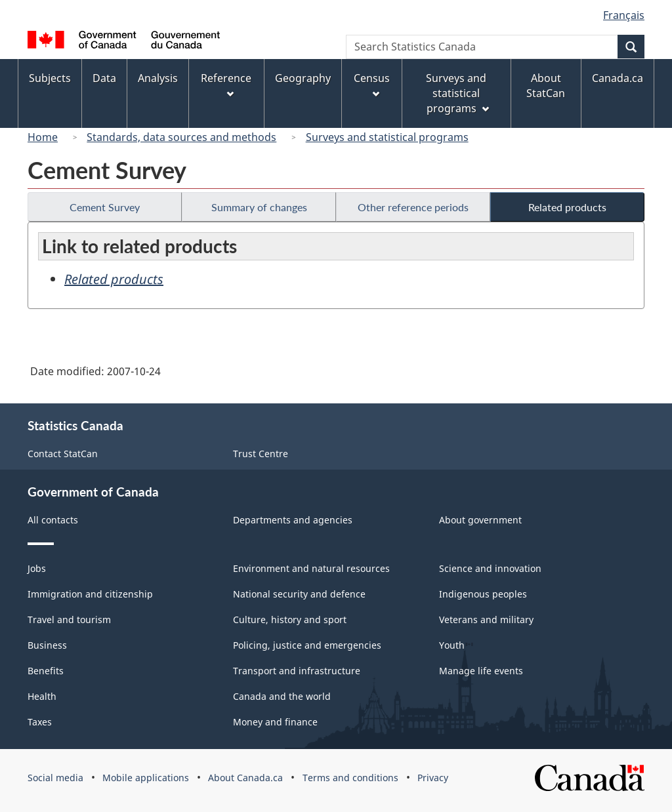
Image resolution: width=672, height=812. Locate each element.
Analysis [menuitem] (158, 78)
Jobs (37, 568)
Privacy (433, 778)
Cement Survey (105, 207)
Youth (452, 645)
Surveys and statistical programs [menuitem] (457, 93)
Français (624, 15)
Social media (55, 778)
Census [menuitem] (372, 84)
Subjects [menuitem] (50, 78)
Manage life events (481, 671)
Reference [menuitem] (226, 84)
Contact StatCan (63, 454)
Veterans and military (486, 619)
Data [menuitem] (104, 78)
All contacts (53, 520)
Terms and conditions (350, 778)
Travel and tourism (69, 619)
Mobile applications (146, 778)
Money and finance (275, 722)
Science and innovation (490, 568)
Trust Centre (261, 454)
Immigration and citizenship (90, 594)
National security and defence (299, 594)
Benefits (46, 671)
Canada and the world (282, 696)
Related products (567, 207)
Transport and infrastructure (297, 671)
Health (42, 696)
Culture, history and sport (290, 619)
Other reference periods (413, 207)
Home (43, 137)
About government (480, 520)
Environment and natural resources (311, 568)
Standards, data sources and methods (181, 137)
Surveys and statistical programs (387, 137)
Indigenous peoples (483, 594)
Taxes (40, 722)
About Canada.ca (245, 778)
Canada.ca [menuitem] (618, 78)
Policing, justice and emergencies (307, 645)
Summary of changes (259, 207)
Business (47, 645)
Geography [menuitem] (303, 78)
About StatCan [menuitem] (546, 86)
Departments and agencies (293, 520)
